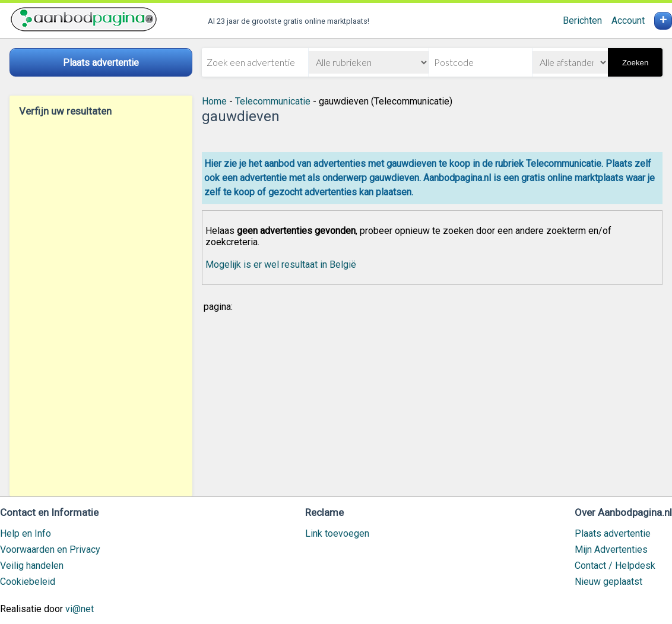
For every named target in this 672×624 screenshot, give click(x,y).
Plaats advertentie (613, 533)
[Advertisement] (101, 306)
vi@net (80, 609)
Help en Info (26, 533)
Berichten (582, 20)
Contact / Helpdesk (615, 566)
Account (628, 20)
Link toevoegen (337, 533)
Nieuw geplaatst (608, 582)
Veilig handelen (32, 566)
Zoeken (635, 63)
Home (214, 101)
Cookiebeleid (28, 582)
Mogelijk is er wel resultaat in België (281, 265)
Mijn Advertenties (611, 549)
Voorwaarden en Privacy (50, 549)
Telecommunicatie (273, 101)
